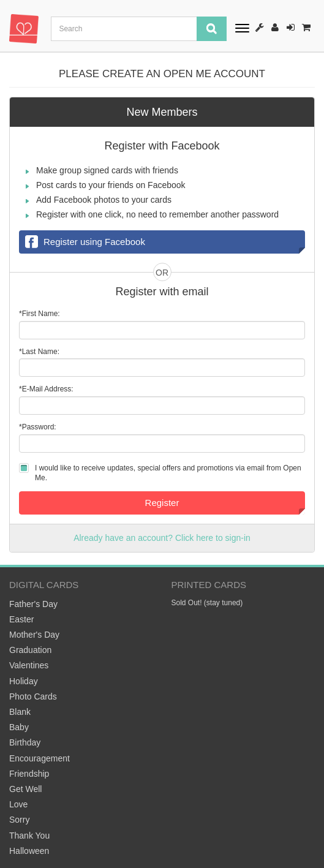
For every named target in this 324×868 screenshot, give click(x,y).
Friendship (29, 774)
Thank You (29, 836)
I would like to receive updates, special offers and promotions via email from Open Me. (168, 473)
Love (18, 804)
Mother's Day (34, 635)
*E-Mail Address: (46, 389)
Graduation (30, 650)
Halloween (29, 851)
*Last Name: (39, 352)
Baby (19, 727)
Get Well (25, 789)
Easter (21, 619)
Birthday (25, 742)
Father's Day (33, 604)
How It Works (260, 27)
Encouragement (40, 758)
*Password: (38, 427)
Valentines (29, 665)
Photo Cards (33, 696)
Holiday (24, 681)
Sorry (19, 820)
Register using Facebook (85, 242)
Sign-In (291, 27)
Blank (20, 712)
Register (275, 27)
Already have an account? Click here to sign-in (162, 538)
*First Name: (40, 314)
